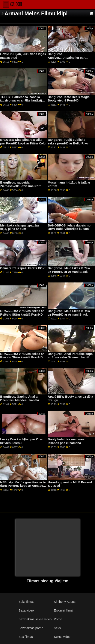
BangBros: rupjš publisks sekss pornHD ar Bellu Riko (68, 142)
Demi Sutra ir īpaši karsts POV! (23, 268)
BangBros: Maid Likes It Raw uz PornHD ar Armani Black (69, 270)
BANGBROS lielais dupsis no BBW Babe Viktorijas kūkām (69, 227)
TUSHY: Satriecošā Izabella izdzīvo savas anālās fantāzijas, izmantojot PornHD (23, 101)
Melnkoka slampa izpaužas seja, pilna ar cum (20, 227)
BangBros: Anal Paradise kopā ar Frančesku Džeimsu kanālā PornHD (70, 357)
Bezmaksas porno (31, 628)
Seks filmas (26, 602)
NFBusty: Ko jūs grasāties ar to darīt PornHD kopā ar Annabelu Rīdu (23, 486)
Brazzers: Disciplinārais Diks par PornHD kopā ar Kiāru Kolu (23, 142)
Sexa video (26, 610)
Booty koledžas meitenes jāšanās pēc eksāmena (66, 441)
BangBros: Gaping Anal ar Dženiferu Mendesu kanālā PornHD (20, 400)
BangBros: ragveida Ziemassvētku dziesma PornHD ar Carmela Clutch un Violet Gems (23, 188)
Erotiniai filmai (63, 610)
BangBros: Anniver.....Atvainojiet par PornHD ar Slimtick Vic (66, 58)
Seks (57, 628)
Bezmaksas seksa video (35, 619)
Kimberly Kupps (65, 602)
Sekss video (62, 637)
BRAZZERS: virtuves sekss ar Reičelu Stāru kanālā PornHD (22, 313)
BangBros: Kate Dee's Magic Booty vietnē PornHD (69, 99)
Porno (58, 619)
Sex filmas (26, 637)
